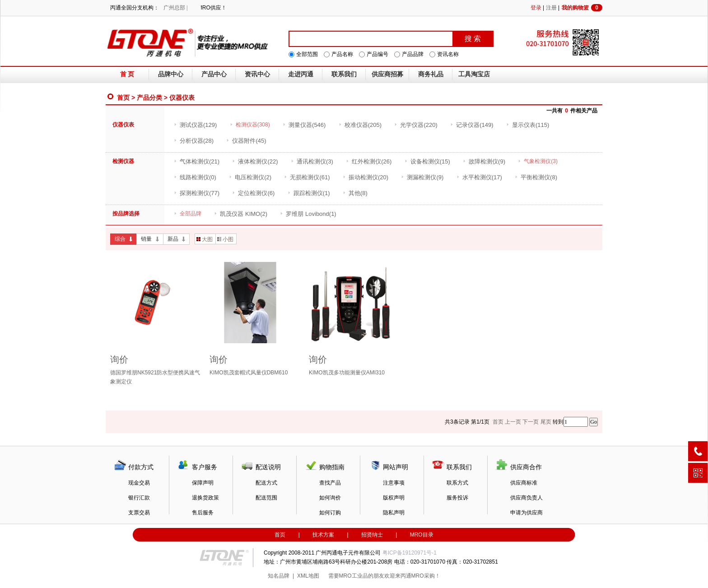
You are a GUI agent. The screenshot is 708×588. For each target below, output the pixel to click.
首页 (123, 98)
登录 (536, 8)
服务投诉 (457, 498)
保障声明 (203, 483)
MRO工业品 (354, 576)
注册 (551, 8)
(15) (427, 161)
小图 (225, 239)
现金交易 (139, 483)
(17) (479, 177)
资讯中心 (257, 74)
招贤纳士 (372, 535)
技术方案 (323, 535)
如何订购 (330, 513)
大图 (205, 239)
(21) (197, 161)
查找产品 (330, 483)
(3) (312, 161)
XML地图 (308, 576)
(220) (416, 125)
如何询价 (330, 498)
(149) (472, 125)
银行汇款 (139, 498)
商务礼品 (431, 74)
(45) (246, 141)
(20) (366, 177)
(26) (369, 161)
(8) (536, 177)
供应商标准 (524, 483)
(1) (309, 193)
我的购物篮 (582, 8)
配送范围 (266, 498)
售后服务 (203, 513)
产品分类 (149, 98)
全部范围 (307, 54)
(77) (197, 193)
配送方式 (266, 483)
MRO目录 (422, 535)
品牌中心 (171, 74)
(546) (304, 125)
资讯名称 (448, 54)
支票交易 (139, 513)
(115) (528, 125)
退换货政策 (205, 498)
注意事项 (394, 483)
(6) (253, 193)
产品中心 (214, 74)
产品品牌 (413, 54)
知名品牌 (279, 576)
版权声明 (394, 498)
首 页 (127, 74)
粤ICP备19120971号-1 (410, 553)
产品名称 (342, 54)
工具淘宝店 (474, 74)
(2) (250, 177)
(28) (194, 141)
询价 (119, 359)
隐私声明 (394, 513)
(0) (195, 177)
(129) (195, 125)
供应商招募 (387, 74)
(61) (307, 177)
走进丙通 (301, 74)
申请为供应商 (526, 513)
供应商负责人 (526, 498)
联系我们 (344, 74)
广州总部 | (175, 8)
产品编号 (377, 54)
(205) (360, 125)
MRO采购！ (426, 576)
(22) (255, 161)
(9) (484, 161)
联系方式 (457, 483)
